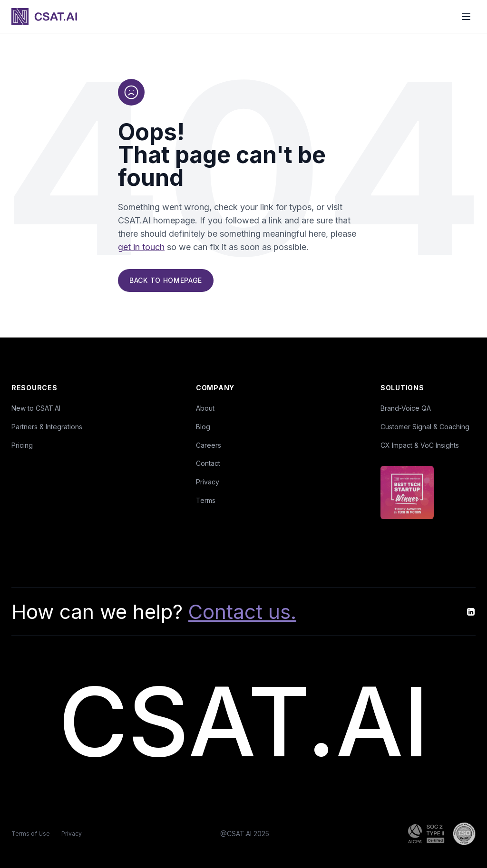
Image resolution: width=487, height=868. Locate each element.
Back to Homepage (166, 281)
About (205, 408)
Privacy (208, 482)
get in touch (141, 247)
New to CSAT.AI (36, 408)
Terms (206, 500)
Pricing (22, 445)
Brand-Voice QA (406, 408)
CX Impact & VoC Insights (420, 445)
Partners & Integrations (47, 427)
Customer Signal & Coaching (425, 427)
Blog (203, 427)
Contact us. (242, 612)
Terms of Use (31, 834)
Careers (209, 445)
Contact (208, 463)
